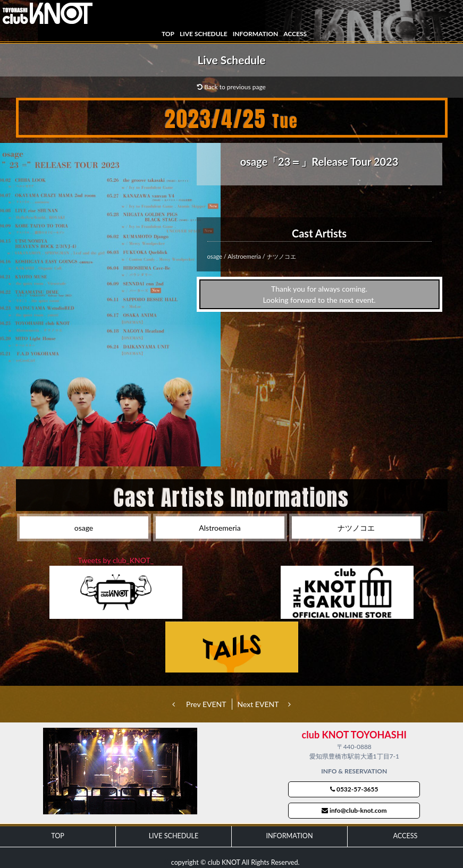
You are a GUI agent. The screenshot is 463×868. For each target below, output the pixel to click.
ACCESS (295, 34)
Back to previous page (231, 87)
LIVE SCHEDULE (204, 34)
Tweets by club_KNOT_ (116, 560)
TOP (168, 34)
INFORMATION (255, 34)
